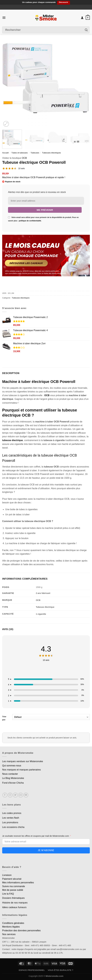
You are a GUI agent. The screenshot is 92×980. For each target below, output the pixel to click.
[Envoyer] (86, 30)
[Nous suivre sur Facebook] (5, 795)
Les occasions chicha (13, 827)
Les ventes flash (11, 818)
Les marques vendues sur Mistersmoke (23, 761)
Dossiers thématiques (13, 898)
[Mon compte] (82, 18)
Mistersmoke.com (54, 976)
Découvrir (63, 2)
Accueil (5, 153)
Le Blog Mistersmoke (13, 778)
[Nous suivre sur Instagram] (10, 795)
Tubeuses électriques (51, 153)
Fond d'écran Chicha (13, 783)
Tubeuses (35, 153)
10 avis (21, 168)
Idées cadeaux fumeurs (14, 907)
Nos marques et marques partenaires (21, 770)
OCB (24, 158)
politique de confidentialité (30, 221)
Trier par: (46, 717)
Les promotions (10, 822)
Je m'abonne (46, 850)
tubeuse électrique (12, 440)
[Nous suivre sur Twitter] (15, 795)
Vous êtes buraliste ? (60, 970)
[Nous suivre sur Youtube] (26, 795)
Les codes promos (12, 813)
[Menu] (4, 18)
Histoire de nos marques (15, 903)
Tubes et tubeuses (19, 153)
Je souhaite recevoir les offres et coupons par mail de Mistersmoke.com (36, 836)
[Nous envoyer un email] (21, 795)
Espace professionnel (32, 970)
